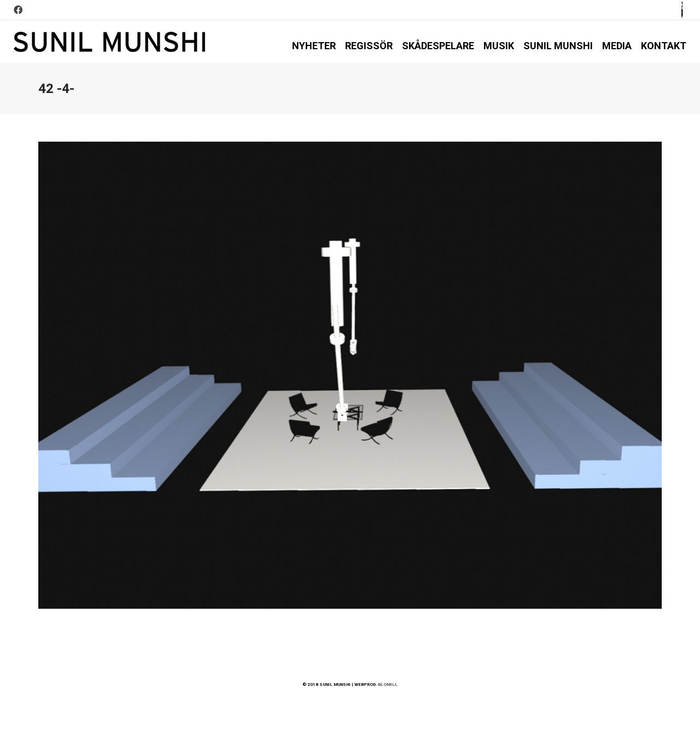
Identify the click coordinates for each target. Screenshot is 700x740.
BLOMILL (388, 684)
